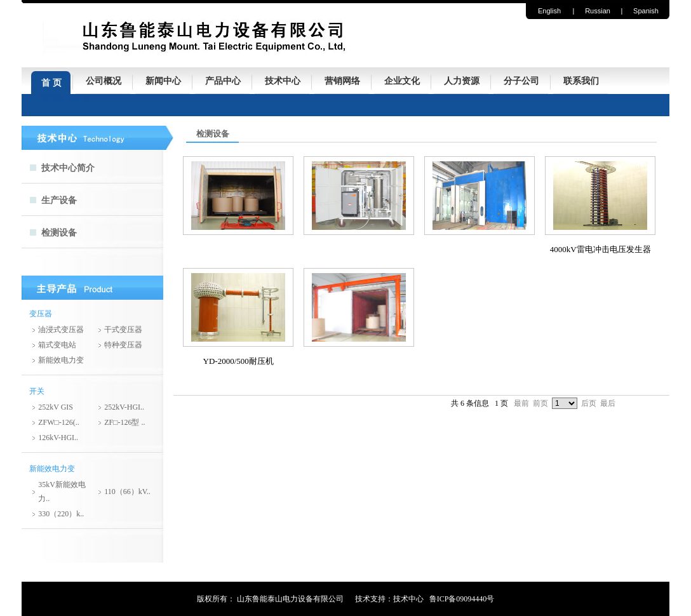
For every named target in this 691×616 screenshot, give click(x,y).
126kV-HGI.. (58, 438)
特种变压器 (123, 345)
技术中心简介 (68, 168)
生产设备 (59, 200)
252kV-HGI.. (124, 407)
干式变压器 (123, 330)
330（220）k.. (61, 514)
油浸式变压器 (61, 330)
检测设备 (59, 233)
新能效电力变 (61, 360)
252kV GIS (56, 407)
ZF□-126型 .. (124, 422)
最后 (608, 403)
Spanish (646, 11)
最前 (521, 403)
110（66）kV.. (127, 492)
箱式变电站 (57, 345)
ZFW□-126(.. (59, 422)
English (549, 11)
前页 (540, 403)
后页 (589, 403)
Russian (598, 11)
